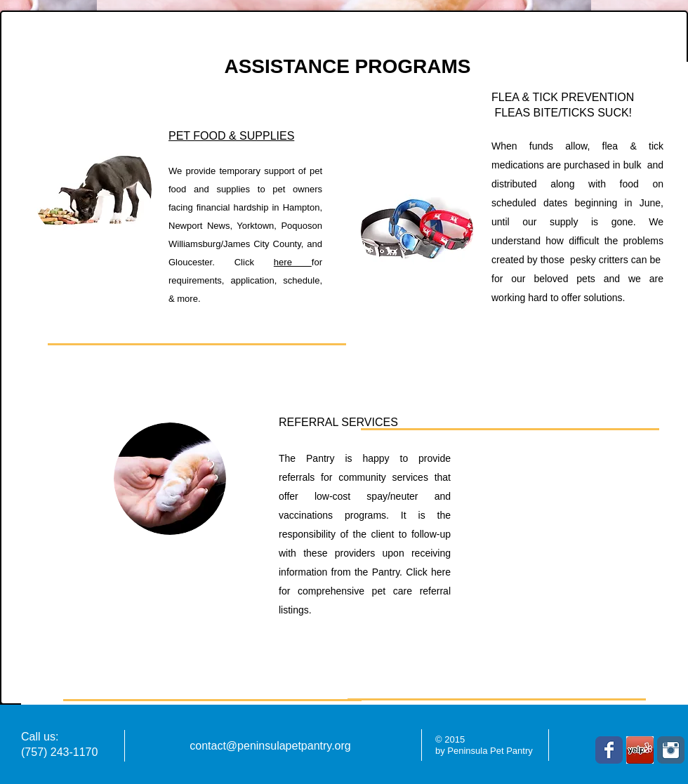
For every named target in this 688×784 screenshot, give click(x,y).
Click (254, 262)
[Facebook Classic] (609, 750)
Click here (428, 572)
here (293, 262)
